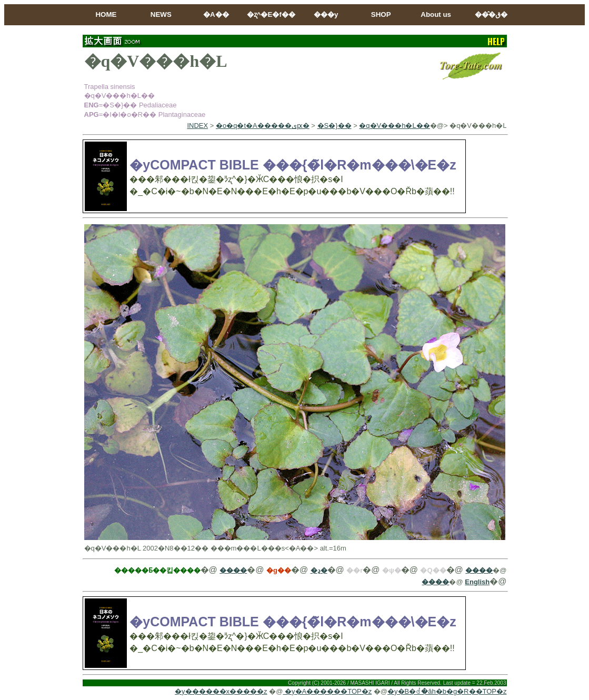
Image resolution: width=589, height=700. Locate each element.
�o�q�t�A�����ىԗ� (263, 126)
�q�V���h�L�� (394, 126)
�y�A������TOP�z (327, 691)
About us (436, 14)
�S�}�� (335, 126)
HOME (106, 14)
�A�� (216, 14)
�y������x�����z (221, 691)
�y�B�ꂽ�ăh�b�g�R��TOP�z (447, 691)
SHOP (381, 14)
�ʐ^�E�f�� (271, 14)
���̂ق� (491, 14)
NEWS (161, 14)
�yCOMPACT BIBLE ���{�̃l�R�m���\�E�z (293, 165)
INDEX (197, 126)
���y (326, 14)
